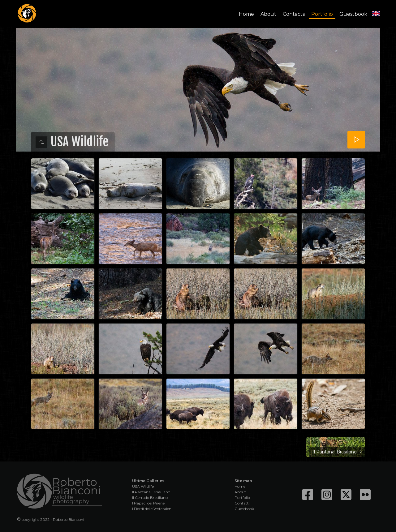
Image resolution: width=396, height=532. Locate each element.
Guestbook (353, 14)
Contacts (294, 14)
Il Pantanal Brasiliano (151, 492)
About (268, 14)
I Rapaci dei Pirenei (149, 503)
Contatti (242, 503)
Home (246, 14)
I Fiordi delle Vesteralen (152, 509)
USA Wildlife (143, 486)
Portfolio (322, 14)
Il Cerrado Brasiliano (150, 498)
